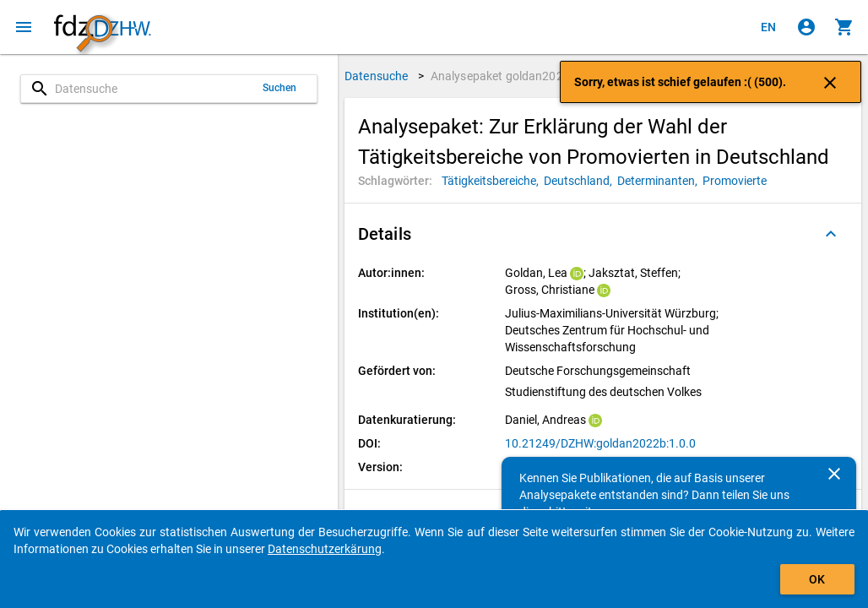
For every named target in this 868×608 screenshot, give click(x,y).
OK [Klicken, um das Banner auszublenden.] (817, 579)
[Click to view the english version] (768, 27)
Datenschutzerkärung (325, 549)
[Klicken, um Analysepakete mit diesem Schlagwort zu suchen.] (493, 181)
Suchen (280, 88)
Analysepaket (504, 76)
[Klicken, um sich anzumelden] (806, 27)
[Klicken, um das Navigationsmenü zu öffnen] (24, 27)
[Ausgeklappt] (831, 234)
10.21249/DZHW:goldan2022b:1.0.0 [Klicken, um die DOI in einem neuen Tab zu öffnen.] (600, 443)
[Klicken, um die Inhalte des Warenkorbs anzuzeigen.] (844, 27)
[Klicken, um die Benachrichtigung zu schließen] (830, 82)
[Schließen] (834, 474)
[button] (603, 234)
